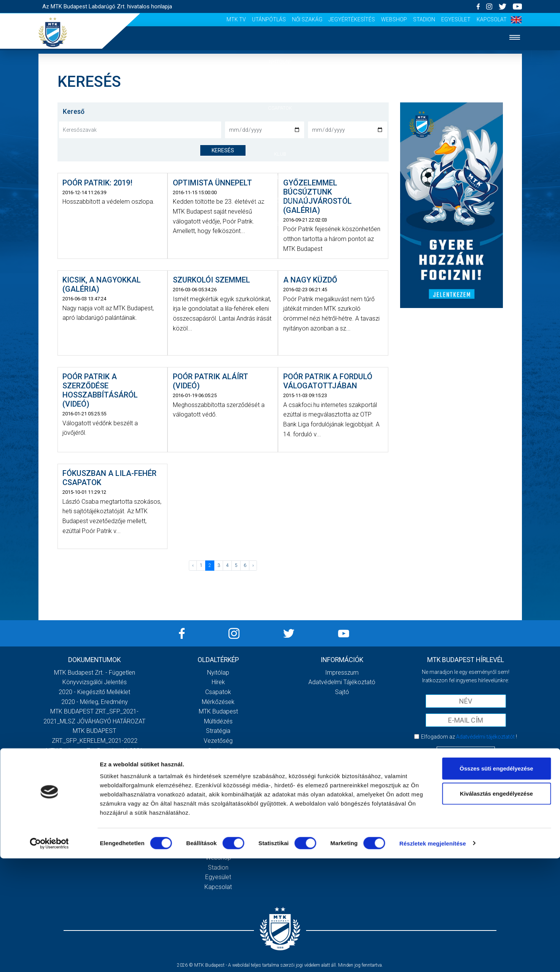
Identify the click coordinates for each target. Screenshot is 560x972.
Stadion (424, 19)
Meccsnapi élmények (218, 770)
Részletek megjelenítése (433, 957)
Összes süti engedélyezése (496, 882)
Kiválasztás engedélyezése (496, 907)
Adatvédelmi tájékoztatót (485, 737)
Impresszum (342, 673)
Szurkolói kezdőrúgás (218, 780)
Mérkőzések (280, 131)
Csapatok (280, 108)
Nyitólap (280, 61)
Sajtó (218, 799)
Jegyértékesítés (352, 19)
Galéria (280, 177)
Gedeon (218, 751)
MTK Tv (236, 19)
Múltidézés (218, 721)
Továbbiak (94, 783)
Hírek (280, 85)
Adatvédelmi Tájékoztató (342, 682)
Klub (280, 154)
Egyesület (456, 19)
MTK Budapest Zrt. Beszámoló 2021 (94, 751)
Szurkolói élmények (280, 200)
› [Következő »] (253, 565)
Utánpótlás (269, 19)
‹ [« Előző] (193, 565)
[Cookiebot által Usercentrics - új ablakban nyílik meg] (49, 957)
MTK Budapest (218, 711)
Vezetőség (218, 741)
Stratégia (218, 731)
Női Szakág (307, 19)
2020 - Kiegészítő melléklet (94, 692)
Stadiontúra (218, 789)
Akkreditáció (280, 224)
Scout (218, 809)
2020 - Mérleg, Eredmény (95, 702)
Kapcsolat (492, 19)
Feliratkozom (466, 752)
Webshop (394, 19)
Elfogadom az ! (469, 737)
